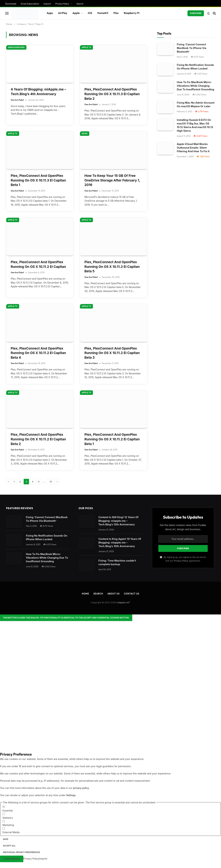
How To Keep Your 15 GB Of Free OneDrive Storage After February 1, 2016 (112, 180)
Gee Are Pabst (17, 100)
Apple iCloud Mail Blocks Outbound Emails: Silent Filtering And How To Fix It (193, 148)
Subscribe (196, 13)
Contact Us (132, 594)
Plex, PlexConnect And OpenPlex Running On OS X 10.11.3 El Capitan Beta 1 (38, 180)
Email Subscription (30, 4)
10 (51, 482)
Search (80, 4)
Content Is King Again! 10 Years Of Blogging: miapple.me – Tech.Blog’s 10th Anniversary (120, 542)
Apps (50, 13)
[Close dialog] (66, 618)
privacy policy (81, 788)
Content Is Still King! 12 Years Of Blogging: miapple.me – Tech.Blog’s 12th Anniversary (118, 521)
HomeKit (103, 13)
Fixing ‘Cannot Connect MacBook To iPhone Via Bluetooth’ (192, 48)
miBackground (16, 47)
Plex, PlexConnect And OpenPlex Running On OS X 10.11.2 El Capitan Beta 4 (38, 353)
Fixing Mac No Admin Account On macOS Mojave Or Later (196, 104)
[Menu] (7, 13)
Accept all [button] (9, 846)
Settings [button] (71, 795)
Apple (76, 13)
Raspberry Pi (132, 13)
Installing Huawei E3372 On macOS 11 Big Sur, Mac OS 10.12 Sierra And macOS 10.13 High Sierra (195, 125)
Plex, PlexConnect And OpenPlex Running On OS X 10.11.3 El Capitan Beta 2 (112, 94)
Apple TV (86, 47)
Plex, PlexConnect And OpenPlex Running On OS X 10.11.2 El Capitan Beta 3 (112, 353)
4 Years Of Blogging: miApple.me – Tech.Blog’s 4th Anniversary (38, 92)
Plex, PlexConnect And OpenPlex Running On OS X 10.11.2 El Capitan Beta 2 (38, 439)
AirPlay (63, 13)
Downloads (11, 4)
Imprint (47, 4)
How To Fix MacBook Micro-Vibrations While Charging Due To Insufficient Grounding (195, 86)
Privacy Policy (62, 4)
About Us (114, 594)
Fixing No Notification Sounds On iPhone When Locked (195, 67)
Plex (116, 13)
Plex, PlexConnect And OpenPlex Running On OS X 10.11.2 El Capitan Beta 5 (112, 267)
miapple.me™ (124, 602)
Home (85, 594)
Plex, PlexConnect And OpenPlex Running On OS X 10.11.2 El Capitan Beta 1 (112, 439)
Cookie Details (12, 859)
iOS (90, 13)
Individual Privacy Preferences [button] (21, 852)
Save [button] (6, 839)
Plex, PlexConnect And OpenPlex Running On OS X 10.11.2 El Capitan (38, 264)
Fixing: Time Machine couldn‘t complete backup (117, 562)
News (85, 134)
